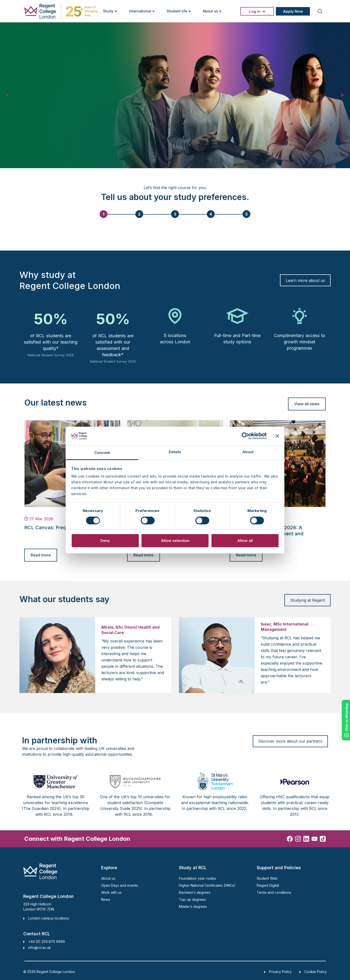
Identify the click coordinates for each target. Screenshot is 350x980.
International (142, 11)
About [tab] (248, 452)
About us (212, 11)
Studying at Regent (308, 600)
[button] (8, 95)
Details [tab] (175, 452)
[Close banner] (277, 436)
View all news (307, 404)
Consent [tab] (102, 453)
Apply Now (293, 11)
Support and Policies (279, 868)
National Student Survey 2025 (51, 355)
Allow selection (175, 541)
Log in (255, 11)
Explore (109, 868)
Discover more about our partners (290, 741)
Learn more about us (305, 280)
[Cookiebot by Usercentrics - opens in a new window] (245, 436)
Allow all (245, 541)
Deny (105, 541)
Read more (41, 555)
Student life (179, 11)
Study (110, 11)
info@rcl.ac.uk (39, 948)
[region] (175, 95)
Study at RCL (193, 868)
